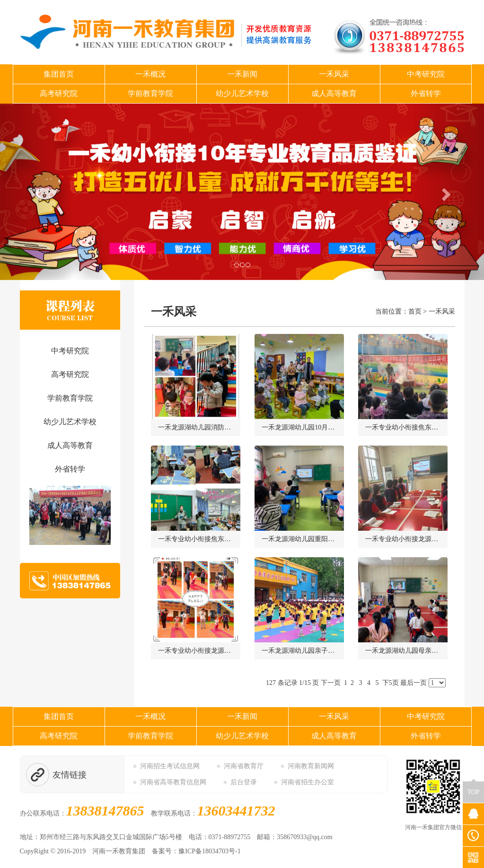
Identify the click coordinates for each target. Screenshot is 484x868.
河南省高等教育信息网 (173, 782)
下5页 (391, 683)
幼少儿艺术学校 (242, 93)
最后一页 (414, 683)
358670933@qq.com (305, 837)
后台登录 (244, 782)
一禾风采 (334, 74)
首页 (415, 311)
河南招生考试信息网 (170, 766)
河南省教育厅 (244, 766)
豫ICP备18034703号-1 (209, 851)
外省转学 (426, 93)
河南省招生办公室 (308, 782)
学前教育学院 (150, 93)
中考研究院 (426, 74)
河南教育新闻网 (311, 766)
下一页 (331, 683)
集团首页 (59, 74)
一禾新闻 (242, 74)
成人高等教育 (334, 93)
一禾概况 (150, 74)
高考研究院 (59, 93)
